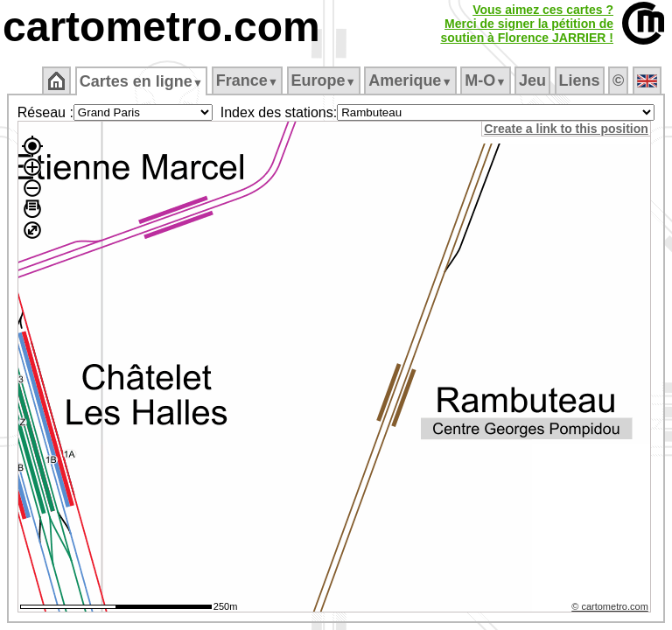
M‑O (485, 80)
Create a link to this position (568, 129)
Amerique (410, 80)
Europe (324, 80)
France (247, 80)
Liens (580, 80)
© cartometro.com (612, 609)
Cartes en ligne (141, 81)
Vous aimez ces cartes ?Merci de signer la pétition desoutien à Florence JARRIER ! (527, 24)
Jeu (532, 80)
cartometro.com (161, 27)
